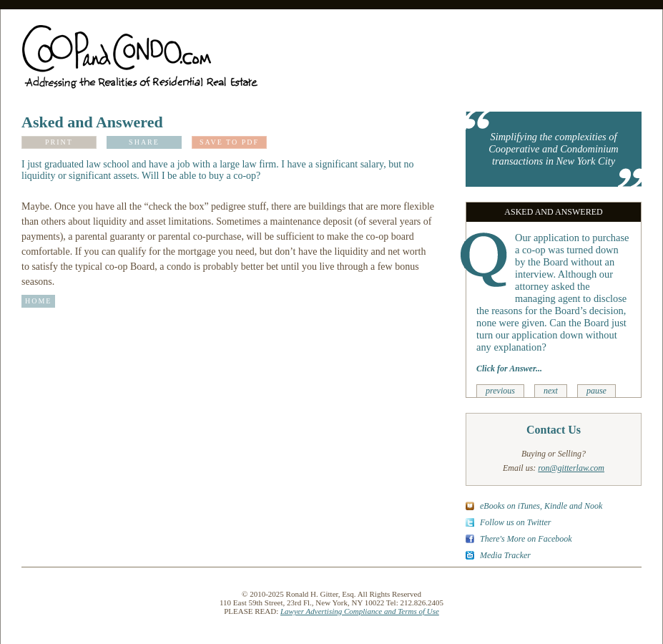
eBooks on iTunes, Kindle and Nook (541, 506)
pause (596, 391)
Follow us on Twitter (515, 522)
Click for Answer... (509, 369)
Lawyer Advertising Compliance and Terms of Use (360, 611)
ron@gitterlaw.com (571, 468)
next (551, 391)
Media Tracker (505, 555)
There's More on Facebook (526, 539)
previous (500, 391)
